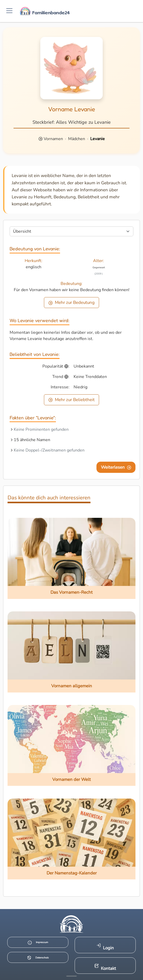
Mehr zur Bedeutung (71, 302)
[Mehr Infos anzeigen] (71, 976)
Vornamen (53, 139)
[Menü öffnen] (9, 11)
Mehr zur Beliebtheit (71, 400)
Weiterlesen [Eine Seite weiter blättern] (116, 467)
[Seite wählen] (71, 231)
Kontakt (105, 967)
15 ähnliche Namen (32, 440)
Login (105, 947)
